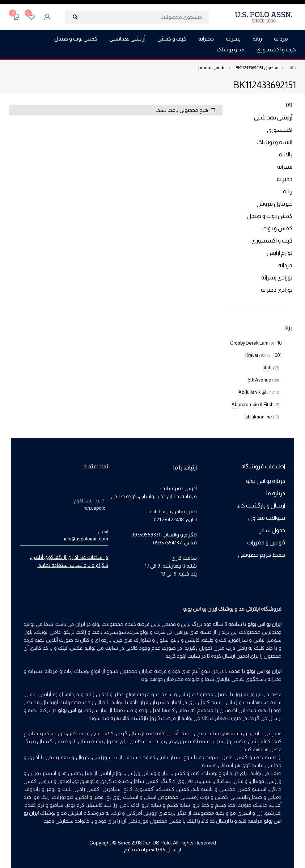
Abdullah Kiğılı (259, 392)
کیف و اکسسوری (272, 241)
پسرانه (285, 167)
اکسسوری (280, 130)
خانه (292, 68)
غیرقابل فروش (274, 204)
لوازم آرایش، (50, 694)
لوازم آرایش (279, 253)
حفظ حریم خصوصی (262, 555)
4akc (271, 368)
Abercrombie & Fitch (255, 404)
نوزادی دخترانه (277, 290)
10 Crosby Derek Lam (256, 343)
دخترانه (285, 179)
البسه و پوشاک (274, 142)
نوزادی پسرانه (277, 277)
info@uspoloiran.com (86, 539)
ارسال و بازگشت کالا (261, 505)
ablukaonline (262, 417)
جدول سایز (272, 530)
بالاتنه (286, 154)
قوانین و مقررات (266, 542)
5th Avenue (264, 380)
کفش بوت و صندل (270, 216)
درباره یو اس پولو (266, 481)
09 (289, 105)
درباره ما (276, 493)
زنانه (288, 191)
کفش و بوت (277, 228)
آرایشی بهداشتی (273, 117)
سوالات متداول (267, 518)
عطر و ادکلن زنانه (105, 694)
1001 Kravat (263, 355)
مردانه (285, 265)
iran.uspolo (94, 508)
